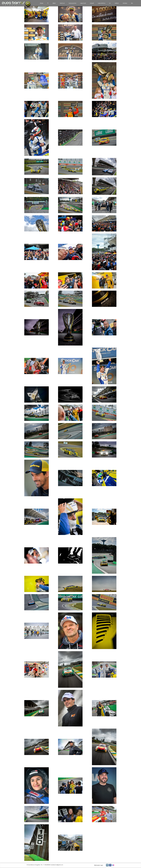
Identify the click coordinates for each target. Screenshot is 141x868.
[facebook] (110, 865)
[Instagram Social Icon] (107, 865)
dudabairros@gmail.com (57, 865)
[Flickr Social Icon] (113, 865)
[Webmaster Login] (99, 865)
